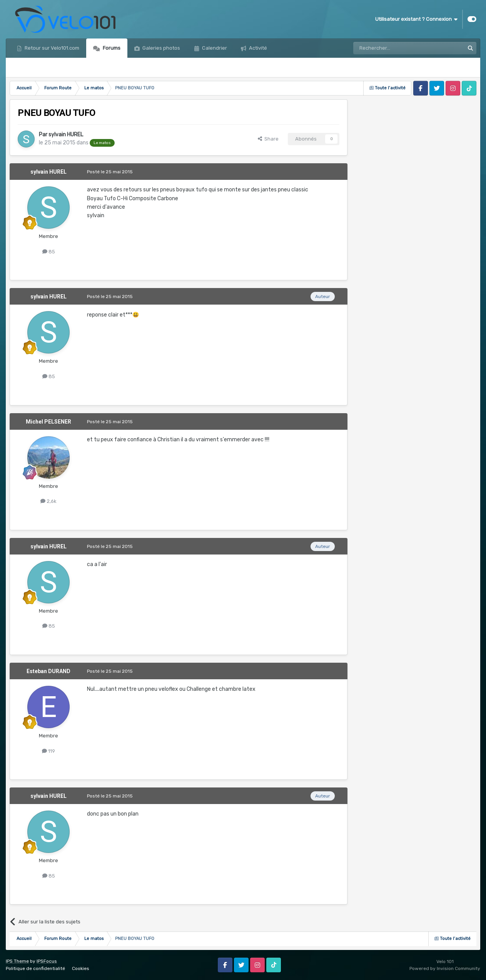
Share (268, 139)
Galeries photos (161, 48)
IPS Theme (17, 961)
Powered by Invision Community (445, 968)
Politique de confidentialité (35, 968)
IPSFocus (47, 961)
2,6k (48, 501)
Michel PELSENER (48, 422)
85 (49, 252)
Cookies (81, 968)
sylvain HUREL (66, 135)
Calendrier (214, 48)
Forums (111, 48)
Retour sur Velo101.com (51, 48)
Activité (257, 48)
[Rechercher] (392, 48)
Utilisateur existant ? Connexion (416, 19)
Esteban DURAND (48, 671)
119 (48, 751)
